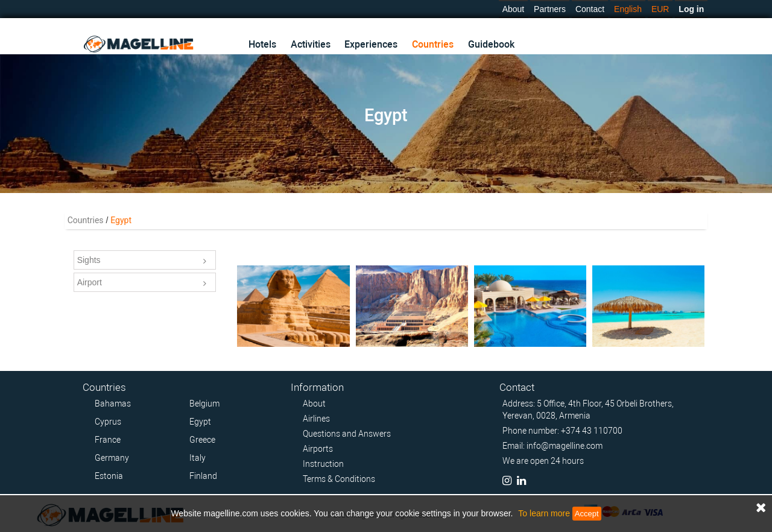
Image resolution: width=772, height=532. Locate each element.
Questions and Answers (347, 434)
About (514, 9)
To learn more (544, 513)
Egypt (200, 422)
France (108, 440)
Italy (198, 458)
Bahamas (113, 404)
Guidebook (491, 44)
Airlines (316, 419)
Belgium (204, 404)
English (628, 9)
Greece (202, 440)
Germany (112, 458)
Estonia (109, 476)
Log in (691, 9)
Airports (318, 449)
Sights (142, 261)
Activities (311, 44)
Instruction (323, 464)
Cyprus (108, 422)
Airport (142, 283)
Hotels (262, 44)
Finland (203, 476)
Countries (433, 44)
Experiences (371, 44)
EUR (660, 9)
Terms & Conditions (339, 479)
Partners (550, 9)
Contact (590, 9)
